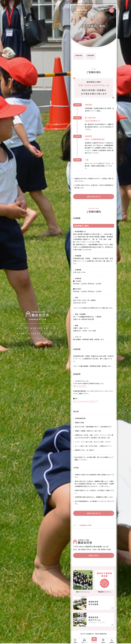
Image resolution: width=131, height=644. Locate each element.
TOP (75, 525)
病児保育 (48, 333)
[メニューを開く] (112, 10)
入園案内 (23, 333)
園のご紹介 (24, 328)
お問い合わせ (94, 555)
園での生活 (51, 328)
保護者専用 (36, 333)
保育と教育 (37, 328)
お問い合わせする (94, 197)
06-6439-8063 (81, 386)
